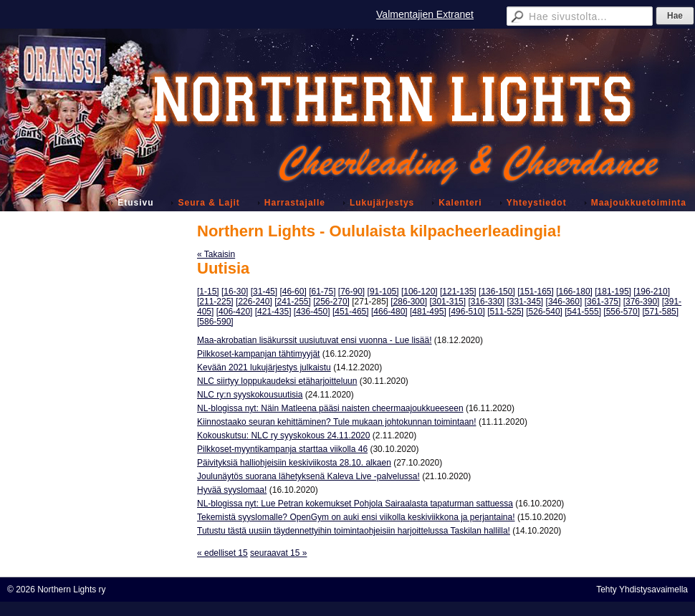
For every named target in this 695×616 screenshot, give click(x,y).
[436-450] (312, 312)
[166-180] (574, 292)
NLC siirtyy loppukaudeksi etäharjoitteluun (277, 381)
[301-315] (447, 302)
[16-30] (235, 292)
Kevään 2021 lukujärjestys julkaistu (264, 367)
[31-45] (264, 292)
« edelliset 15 (222, 553)
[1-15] (208, 292)
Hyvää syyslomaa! (232, 490)
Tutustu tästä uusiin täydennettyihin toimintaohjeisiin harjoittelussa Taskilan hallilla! (354, 531)
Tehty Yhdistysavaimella (642, 589)
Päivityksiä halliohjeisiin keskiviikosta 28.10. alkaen (294, 463)
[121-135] (458, 292)
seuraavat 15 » (278, 553)
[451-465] (351, 312)
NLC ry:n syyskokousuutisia (250, 395)
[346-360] (564, 302)
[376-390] (642, 302)
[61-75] (322, 292)
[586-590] (215, 322)
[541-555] (583, 312)
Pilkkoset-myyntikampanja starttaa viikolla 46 (282, 449)
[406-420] (235, 312)
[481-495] (428, 312)
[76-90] (351, 292)
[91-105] (383, 292)
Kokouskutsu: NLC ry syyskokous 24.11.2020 (283, 435)
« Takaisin (216, 254)
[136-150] (497, 292)
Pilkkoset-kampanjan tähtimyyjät (258, 354)
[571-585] (660, 312)
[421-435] (273, 312)
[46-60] (293, 292)
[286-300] (409, 302)
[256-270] (331, 302)
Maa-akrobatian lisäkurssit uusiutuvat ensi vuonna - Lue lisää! (315, 340)
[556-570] (622, 312)
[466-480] (389, 312)
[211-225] (215, 302)
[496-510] (467, 312)
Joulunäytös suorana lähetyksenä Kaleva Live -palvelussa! (308, 476)
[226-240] (254, 302)
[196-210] (652, 292)
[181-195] (613, 292)
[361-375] (603, 302)
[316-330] (486, 302)
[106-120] (420, 292)
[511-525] (505, 312)
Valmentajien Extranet (425, 14)
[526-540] (544, 312)
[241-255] (293, 302)
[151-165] (536, 292)
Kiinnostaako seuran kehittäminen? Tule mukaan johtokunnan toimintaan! (337, 422)
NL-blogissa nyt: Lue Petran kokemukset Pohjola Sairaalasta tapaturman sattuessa (355, 504)
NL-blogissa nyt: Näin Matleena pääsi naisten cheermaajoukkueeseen (330, 408)
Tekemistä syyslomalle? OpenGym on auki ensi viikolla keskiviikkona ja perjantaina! (356, 517)
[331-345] (526, 302)
